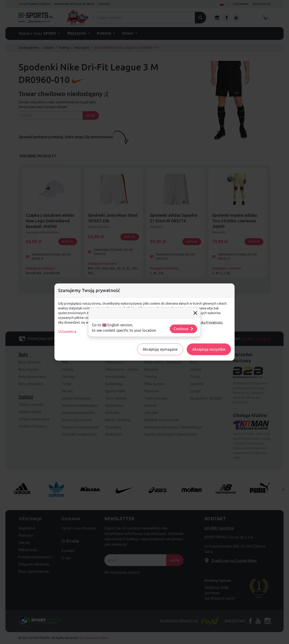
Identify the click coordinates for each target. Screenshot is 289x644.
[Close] (195, 313)
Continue (184, 329)
